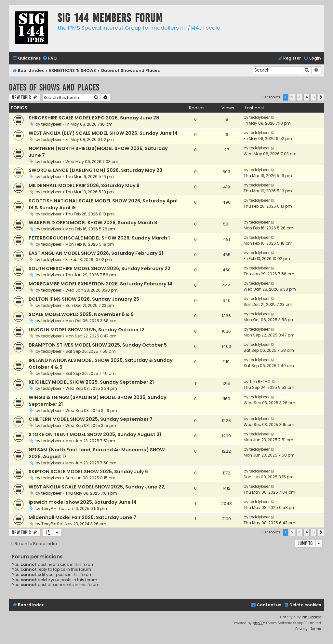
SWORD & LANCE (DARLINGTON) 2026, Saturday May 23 (95, 170)
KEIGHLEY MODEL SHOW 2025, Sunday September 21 (91, 382)
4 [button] (306, 97)
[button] (321, 97)
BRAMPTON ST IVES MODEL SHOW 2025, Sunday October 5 (98, 345)
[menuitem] (49, 58)
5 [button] (314, 97)
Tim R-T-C (260, 382)
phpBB (258, 623)
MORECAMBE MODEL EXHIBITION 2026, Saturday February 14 (100, 284)
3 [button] (299, 97)
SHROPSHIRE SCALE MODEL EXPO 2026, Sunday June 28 (94, 118)
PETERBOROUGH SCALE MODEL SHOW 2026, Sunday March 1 (99, 238)
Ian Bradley (311, 617)
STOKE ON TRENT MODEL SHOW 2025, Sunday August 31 (95, 434)
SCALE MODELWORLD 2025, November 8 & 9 (81, 314)
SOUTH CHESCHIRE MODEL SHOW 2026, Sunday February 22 (100, 268)
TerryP (47, 508)
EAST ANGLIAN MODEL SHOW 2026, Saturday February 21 (96, 253)
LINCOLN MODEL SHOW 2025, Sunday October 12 (87, 330)
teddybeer (51, 124)
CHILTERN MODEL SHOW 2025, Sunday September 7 (91, 419)
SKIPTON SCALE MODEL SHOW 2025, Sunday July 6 (88, 472)
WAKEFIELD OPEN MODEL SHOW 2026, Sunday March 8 (93, 223)
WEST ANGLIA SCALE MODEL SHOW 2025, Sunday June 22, (97, 487)
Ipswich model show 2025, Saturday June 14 (83, 502)
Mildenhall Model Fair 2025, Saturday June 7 (82, 517)
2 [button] (292, 97)
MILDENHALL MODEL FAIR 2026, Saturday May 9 (84, 185)
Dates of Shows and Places (54, 87)
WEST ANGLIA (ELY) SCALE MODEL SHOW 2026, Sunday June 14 (103, 133)
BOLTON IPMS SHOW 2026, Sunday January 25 (84, 299)
